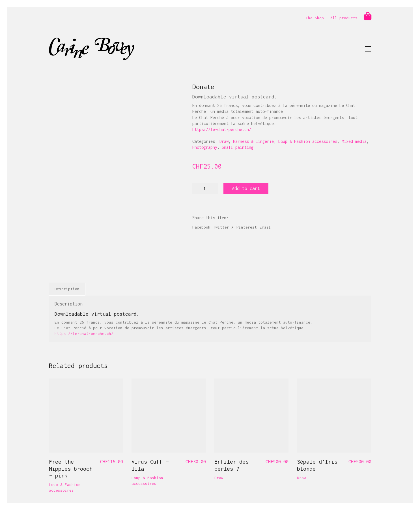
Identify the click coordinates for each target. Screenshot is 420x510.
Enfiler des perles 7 (231, 465)
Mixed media (354, 141)
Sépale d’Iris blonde (317, 465)
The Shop (315, 18)
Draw (224, 141)
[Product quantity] (205, 188)
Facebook (201, 227)
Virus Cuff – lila (150, 465)
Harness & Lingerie (253, 141)
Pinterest (247, 227)
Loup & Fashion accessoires (308, 141)
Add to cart (246, 188)
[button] (368, 49)
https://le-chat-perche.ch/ (222, 129)
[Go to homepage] (92, 49)
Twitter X (223, 227)
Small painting (238, 147)
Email (265, 227)
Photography (205, 147)
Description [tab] (67, 289)
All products (344, 18)
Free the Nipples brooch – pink (71, 468)
